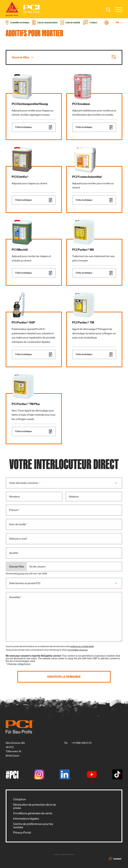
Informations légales (26, 819)
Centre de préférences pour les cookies (33, 826)
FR (119, 23)
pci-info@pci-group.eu (78, 650)
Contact (115, 859)
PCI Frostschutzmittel (87, 177)
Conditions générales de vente (33, 813)
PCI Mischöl (20, 250)
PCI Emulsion (81, 104)
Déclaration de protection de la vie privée (35, 806)
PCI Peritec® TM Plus (26, 404)
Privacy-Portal (22, 833)
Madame (74, 497)
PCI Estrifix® (20, 177)
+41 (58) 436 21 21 (82, 743)
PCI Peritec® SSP (23, 322)
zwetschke (70, 854)
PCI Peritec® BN (83, 250)
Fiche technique (34, 127)
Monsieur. (15, 497)
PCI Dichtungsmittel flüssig (30, 104)
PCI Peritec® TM (83, 322)
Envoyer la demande (64, 677)
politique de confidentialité (82, 646)
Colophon (20, 799)
